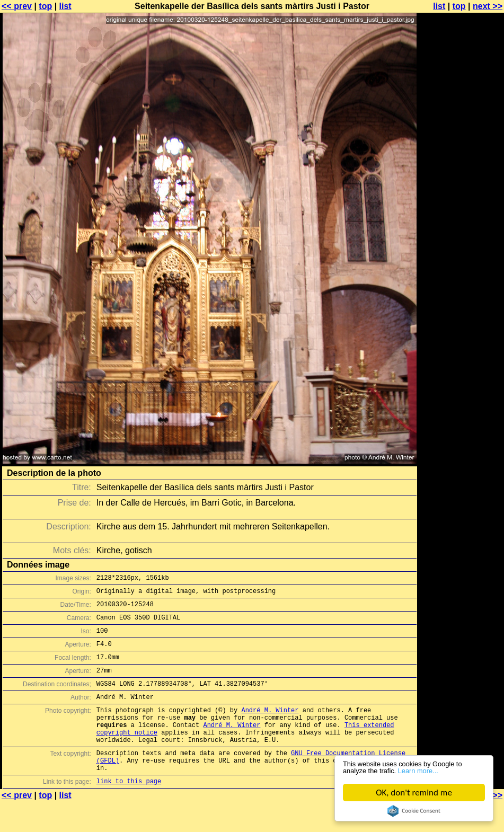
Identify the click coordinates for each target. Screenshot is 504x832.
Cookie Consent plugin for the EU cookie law (414, 811)
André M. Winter (270, 727)
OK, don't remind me (414, 793)
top (45, 6)
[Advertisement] (461, 262)
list (65, 6)
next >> (488, 6)
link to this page (129, 811)
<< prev (17, 6)
